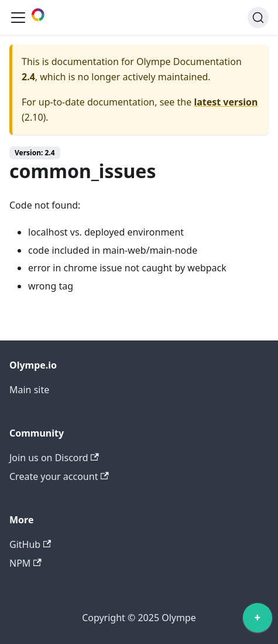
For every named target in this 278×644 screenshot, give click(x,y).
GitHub (30, 544)
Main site (29, 390)
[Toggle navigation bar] (18, 18)
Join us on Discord (54, 458)
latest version (226, 102)
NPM (25, 563)
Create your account (59, 476)
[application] (258, 621)
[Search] (258, 18)
